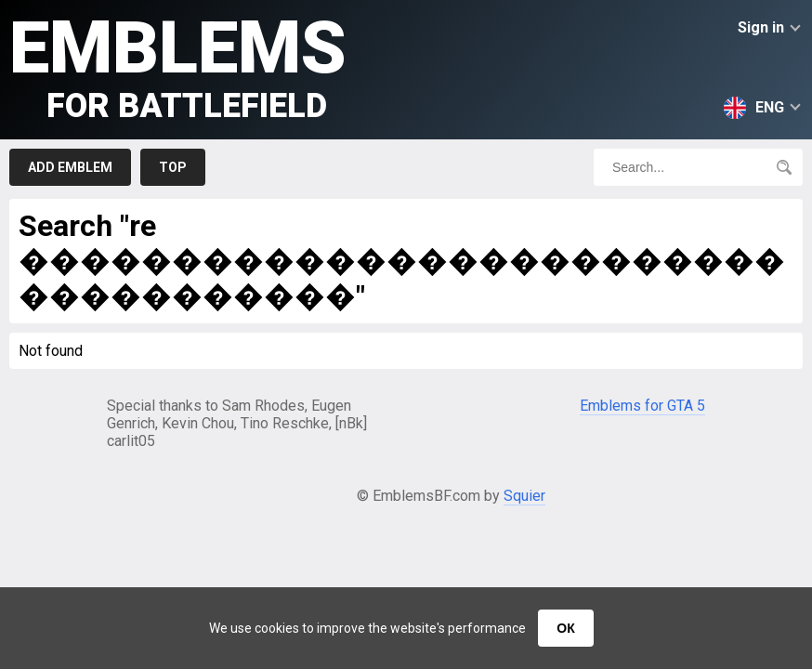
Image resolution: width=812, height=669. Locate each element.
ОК (565, 628)
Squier (524, 496)
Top (173, 167)
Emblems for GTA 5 (642, 406)
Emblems (178, 66)
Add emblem (70, 167)
